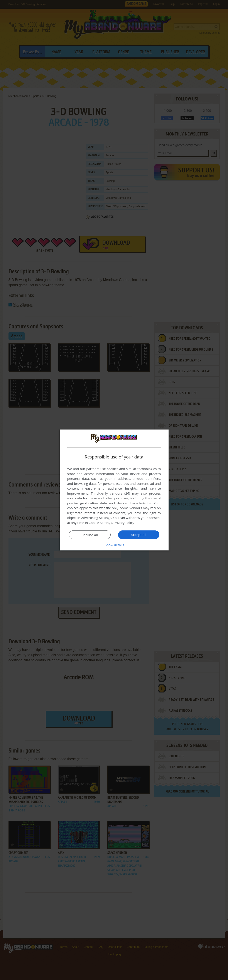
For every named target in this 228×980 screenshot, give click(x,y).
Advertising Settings (96, 518)
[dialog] (114, 490)
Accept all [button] (139, 535)
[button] (114, 545)
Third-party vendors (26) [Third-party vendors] (110, 493)
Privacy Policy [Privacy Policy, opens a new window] (124, 523)
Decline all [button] (90, 535)
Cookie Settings (100, 523)
